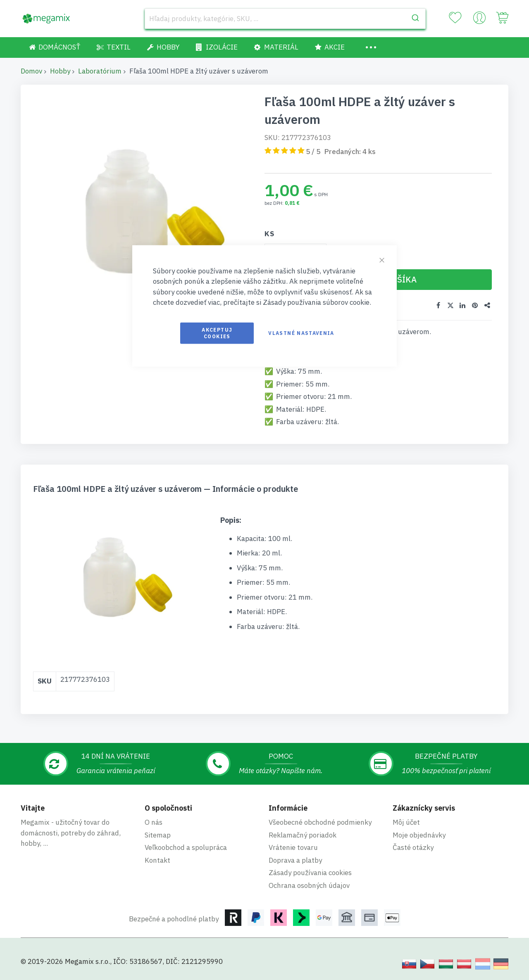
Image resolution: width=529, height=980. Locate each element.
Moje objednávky (419, 835)
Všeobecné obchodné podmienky (320, 822)
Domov (31, 71)
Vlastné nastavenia (301, 333)
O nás (154, 822)
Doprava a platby (295, 860)
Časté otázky (413, 847)
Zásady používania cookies (310, 873)
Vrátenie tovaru (293, 847)
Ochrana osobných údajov (309, 885)
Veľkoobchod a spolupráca (186, 847)
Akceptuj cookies (217, 333)
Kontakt (157, 860)
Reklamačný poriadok (303, 835)
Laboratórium (100, 71)
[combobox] (285, 19)
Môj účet (406, 822)
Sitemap (158, 835)
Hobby (60, 71)
